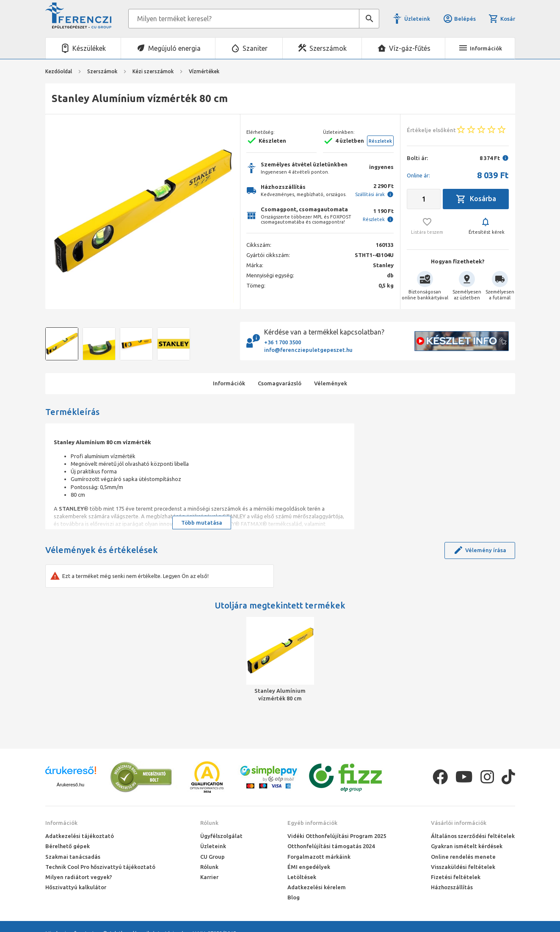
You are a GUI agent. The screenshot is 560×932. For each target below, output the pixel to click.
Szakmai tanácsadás (73, 857)
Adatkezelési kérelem (317, 887)
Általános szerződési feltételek (473, 836)
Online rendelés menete (463, 857)
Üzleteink (417, 19)
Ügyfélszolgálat (221, 836)
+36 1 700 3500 (283, 342)
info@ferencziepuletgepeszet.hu (308, 350)
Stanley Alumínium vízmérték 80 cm (280, 694)
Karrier (209, 877)
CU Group (212, 857)
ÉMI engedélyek (309, 867)
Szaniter (255, 48)
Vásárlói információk (459, 823)
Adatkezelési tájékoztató (80, 836)
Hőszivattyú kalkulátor (76, 887)
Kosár (502, 19)
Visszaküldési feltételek (463, 867)
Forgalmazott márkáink (319, 857)
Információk (61, 823)
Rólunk (209, 823)
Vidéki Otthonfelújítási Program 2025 (337, 836)
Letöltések (302, 877)
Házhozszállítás (452, 887)
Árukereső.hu (70, 785)
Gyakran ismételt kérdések (467, 846)
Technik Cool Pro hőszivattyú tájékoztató (100, 867)
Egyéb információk (312, 823)
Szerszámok (328, 48)
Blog (294, 897)
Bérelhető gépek (68, 846)
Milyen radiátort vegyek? (79, 877)
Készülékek (89, 48)
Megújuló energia (174, 48)
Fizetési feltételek (456, 877)
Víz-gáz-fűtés (410, 48)
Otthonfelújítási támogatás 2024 (331, 846)
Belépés (459, 19)
